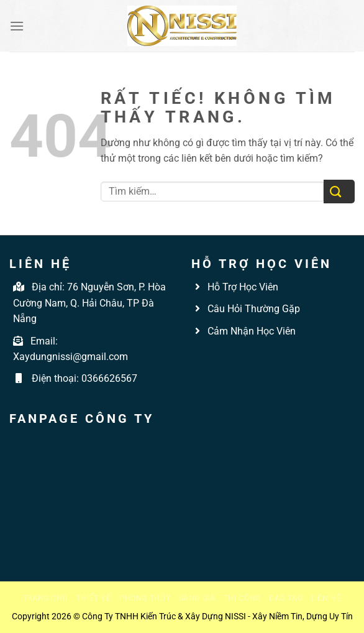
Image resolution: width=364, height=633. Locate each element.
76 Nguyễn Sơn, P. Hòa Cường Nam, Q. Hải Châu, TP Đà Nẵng (89, 303)
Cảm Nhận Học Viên (250, 331)
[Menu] (17, 26)
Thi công (242, 598)
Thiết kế (94, 598)
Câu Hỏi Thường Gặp (253, 309)
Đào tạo (286, 598)
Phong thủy (145, 598)
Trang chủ (46, 598)
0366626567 (109, 378)
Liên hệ (326, 598)
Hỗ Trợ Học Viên (243, 287)
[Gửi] (339, 192)
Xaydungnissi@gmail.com (71, 357)
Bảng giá (197, 598)
